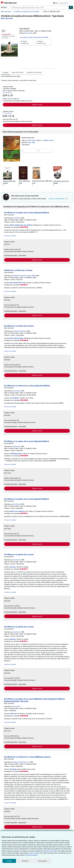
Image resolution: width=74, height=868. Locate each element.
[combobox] (40, 7)
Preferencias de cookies (50, 851)
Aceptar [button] (9, 861)
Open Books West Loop (18, 283)
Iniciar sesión (63, 3)
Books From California (17, 511)
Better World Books (16, 338)
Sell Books (13, 769)
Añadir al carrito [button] (37, 105)
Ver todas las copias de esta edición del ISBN (34, 37)
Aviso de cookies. (34, 853)
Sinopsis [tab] (5, 72)
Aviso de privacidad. (31, 855)
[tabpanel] (36, 78)
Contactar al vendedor (10, 236)
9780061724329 (48, 140)
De (27, 42)
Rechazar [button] (25, 861)
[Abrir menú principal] (4, 7)
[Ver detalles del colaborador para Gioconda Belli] (7, 18)
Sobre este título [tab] (17, 72)
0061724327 (32, 140)
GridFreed (13, 714)
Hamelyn (13, 567)
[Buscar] (71, 7)
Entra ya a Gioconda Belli (58, 199)
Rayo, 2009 (31, 142)
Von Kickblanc (15, 398)
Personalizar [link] (43, 861)
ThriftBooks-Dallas (16, 454)
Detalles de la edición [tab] (34, 72)
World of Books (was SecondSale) (21, 225)
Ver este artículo (7, 93)
